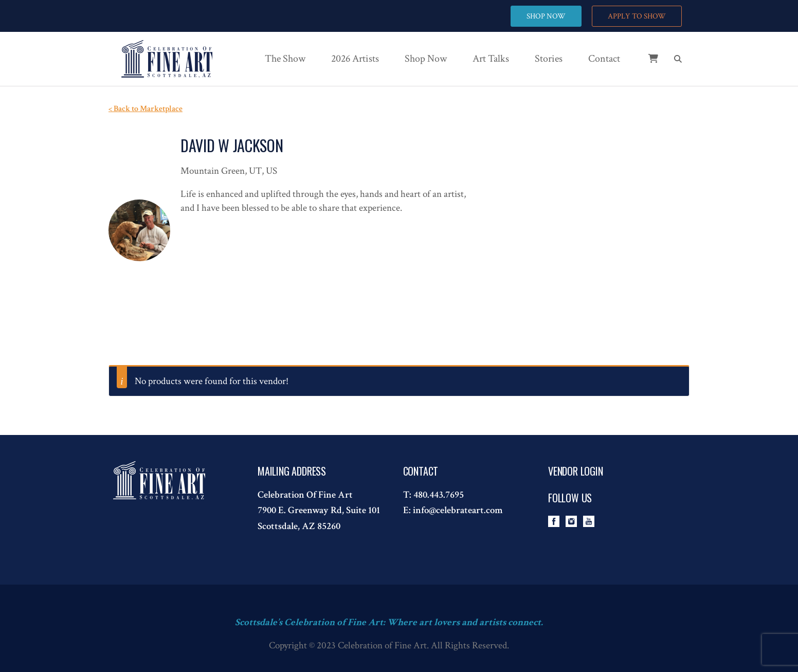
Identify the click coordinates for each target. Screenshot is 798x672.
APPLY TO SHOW (637, 16)
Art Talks (491, 59)
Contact (604, 59)
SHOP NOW (546, 16)
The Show (285, 59)
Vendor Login (576, 471)
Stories (549, 59)
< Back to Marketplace (146, 109)
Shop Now (426, 59)
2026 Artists (355, 59)
